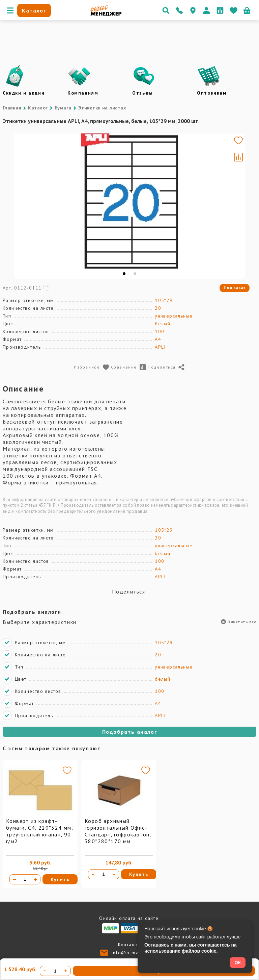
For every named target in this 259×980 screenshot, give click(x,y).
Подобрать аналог (130, 732)
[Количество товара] (25, 879)
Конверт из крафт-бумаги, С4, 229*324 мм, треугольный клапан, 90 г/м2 (39, 831)
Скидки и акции (24, 93)
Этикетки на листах (102, 108)
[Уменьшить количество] (15, 879)
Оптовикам (212, 93)
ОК (238, 963)
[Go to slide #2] (22, 217)
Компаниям (83, 93)
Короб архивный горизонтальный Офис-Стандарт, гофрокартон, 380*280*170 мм (118, 831)
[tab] (144, 274)
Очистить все (239, 622)
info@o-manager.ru (135, 953)
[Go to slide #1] (22, 185)
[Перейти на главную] (106, 14)
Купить (60, 879)
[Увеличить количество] (35, 879)
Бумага (63, 108)
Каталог (38, 108)
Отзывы (143, 93)
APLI (160, 347)
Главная (12, 108)
